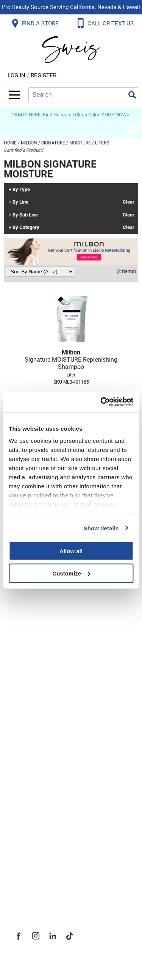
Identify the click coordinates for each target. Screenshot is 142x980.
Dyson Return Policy (45, 699)
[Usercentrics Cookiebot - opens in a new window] (101, 402)
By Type (21, 190)
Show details (101, 528)
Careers (25, 855)
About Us (27, 805)
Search (132, 95)
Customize (71, 573)
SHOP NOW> (115, 115)
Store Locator (34, 872)
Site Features (34, 822)
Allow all (71, 551)
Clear (129, 202)
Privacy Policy (35, 715)
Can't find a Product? (24, 150)
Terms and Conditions (48, 749)
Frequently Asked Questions (59, 649)
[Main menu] (14, 95)
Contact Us (30, 665)
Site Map (26, 838)
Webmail (26, 765)
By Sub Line (25, 215)
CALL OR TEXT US (111, 24)
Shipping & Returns (43, 682)
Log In (17, 75)
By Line (20, 202)
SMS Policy (30, 732)
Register (44, 75)
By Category (26, 227)
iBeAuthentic (86, 962)
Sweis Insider (34, 888)
